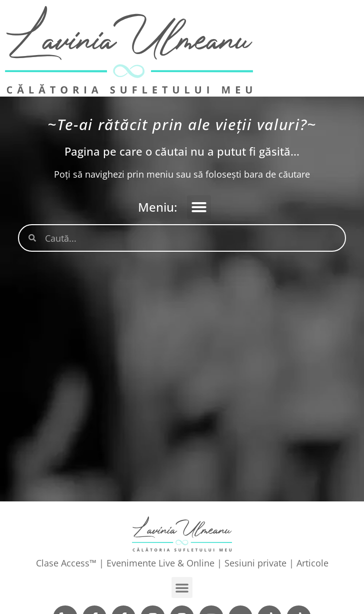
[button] (199, 207)
